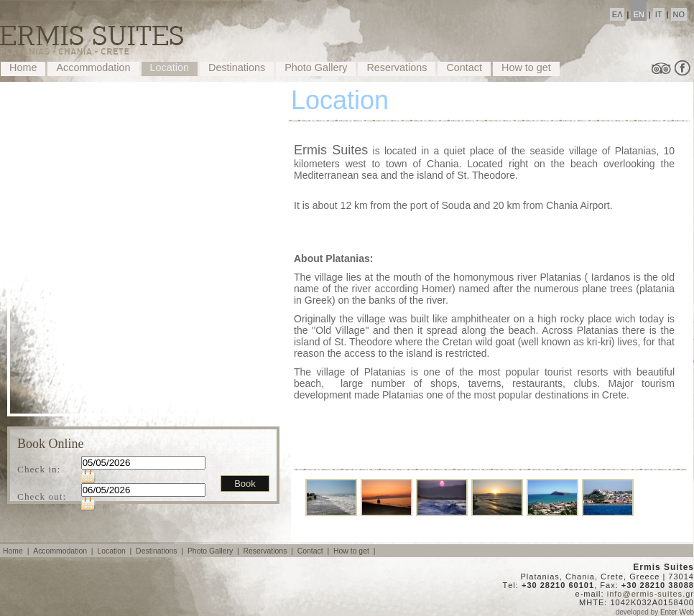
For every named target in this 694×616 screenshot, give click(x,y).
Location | (115, 551)
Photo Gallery (316, 67)
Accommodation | (64, 551)
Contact (464, 67)
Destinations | (161, 551)
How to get (526, 67)
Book (245, 484)
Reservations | (269, 551)
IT (659, 14)
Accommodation (93, 67)
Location (170, 67)
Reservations (397, 67)
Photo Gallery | (214, 551)
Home (23, 67)
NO (679, 14)
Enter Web (677, 612)
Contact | (314, 551)
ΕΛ (617, 14)
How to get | (355, 551)
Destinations (237, 67)
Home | (17, 551)
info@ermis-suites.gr (651, 594)
